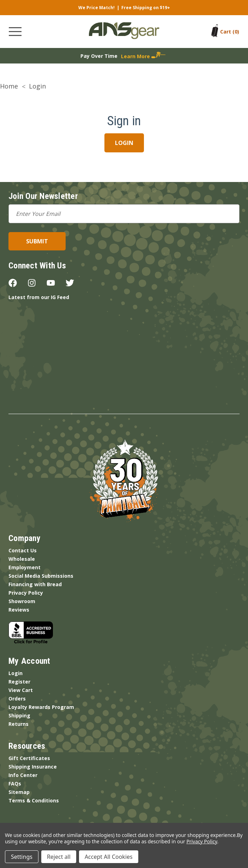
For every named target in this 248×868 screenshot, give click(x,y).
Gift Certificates (29, 758)
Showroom (22, 601)
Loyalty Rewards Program (41, 707)
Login (16, 673)
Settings (22, 857)
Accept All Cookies (109, 857)
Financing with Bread (35, 584)
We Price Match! (96, 8)
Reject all (59, 857)
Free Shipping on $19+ (146, 8)
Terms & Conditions (34, 800)
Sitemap (19, 792)
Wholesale (22, 559)
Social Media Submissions (41, 576)
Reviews (19, 610)
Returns (19, 724)
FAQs (15, 784)
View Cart (21, 690)
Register (19, 682)
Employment (25, 567)
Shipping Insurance (33, 767)
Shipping (19, 715)
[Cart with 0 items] (230, 32)
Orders (17, 699)
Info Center (23, 775)
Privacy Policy (26, 593)
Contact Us (23, 550)
